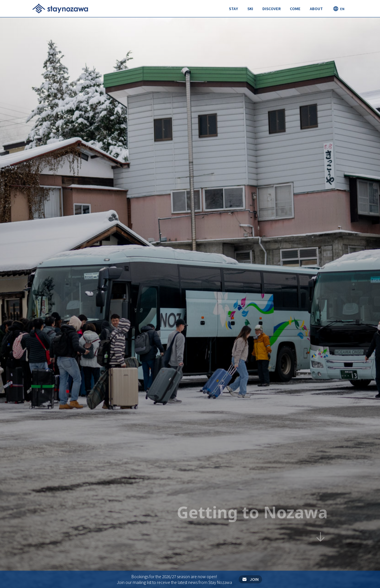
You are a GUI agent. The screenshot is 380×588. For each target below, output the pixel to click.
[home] (60, 8)
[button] (233, 9)
